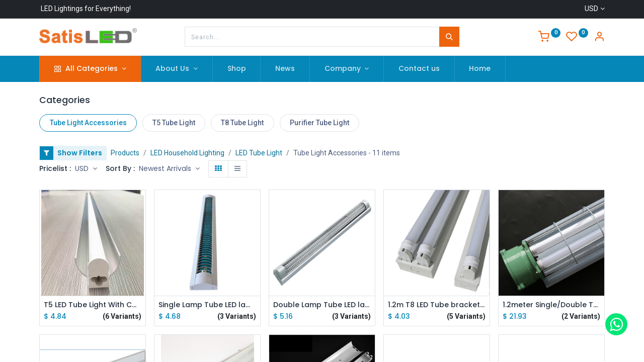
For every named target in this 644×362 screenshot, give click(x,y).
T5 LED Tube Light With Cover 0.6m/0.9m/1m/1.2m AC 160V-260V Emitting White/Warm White (93, 305)
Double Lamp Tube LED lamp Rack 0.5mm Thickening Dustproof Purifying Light (322, 305)
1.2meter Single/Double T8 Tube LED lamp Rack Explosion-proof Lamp (551, 305)
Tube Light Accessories (88, 123)
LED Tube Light (259, 153)
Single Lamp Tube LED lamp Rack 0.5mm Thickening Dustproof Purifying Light (207, 305)
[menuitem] (237, 69)
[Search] (449, 37)
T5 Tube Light (174, 123)
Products (125, 153)
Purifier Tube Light (319, 123)
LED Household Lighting (187, 153)
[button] (169, 169)
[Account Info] (599, 38)
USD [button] (83, 168)
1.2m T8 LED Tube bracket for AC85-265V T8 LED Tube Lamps (437, 305)
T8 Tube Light (242, 123)
